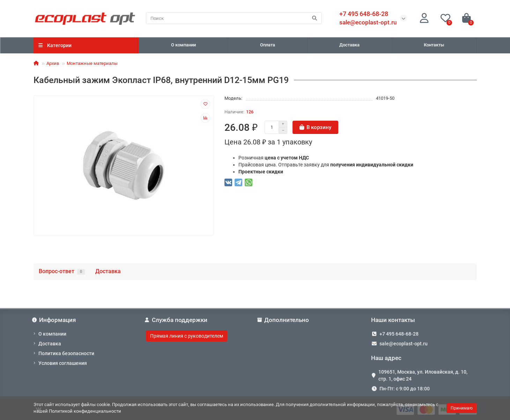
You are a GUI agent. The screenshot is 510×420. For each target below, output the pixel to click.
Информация (55, 320)
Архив (53, 63)
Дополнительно (284, 320)
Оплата (268, 45)
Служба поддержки (177, 320)
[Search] (234, 18)
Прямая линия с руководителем (187, 336)
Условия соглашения (63, 363)
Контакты (434, 45)
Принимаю (462, 408)
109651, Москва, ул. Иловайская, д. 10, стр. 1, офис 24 (423, 375)
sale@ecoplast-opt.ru (368, 22)
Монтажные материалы (92, 63)
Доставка (349, 45)
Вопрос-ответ (62, 271)
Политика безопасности (66, 353)
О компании (183, 45)
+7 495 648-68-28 (399, 334)
